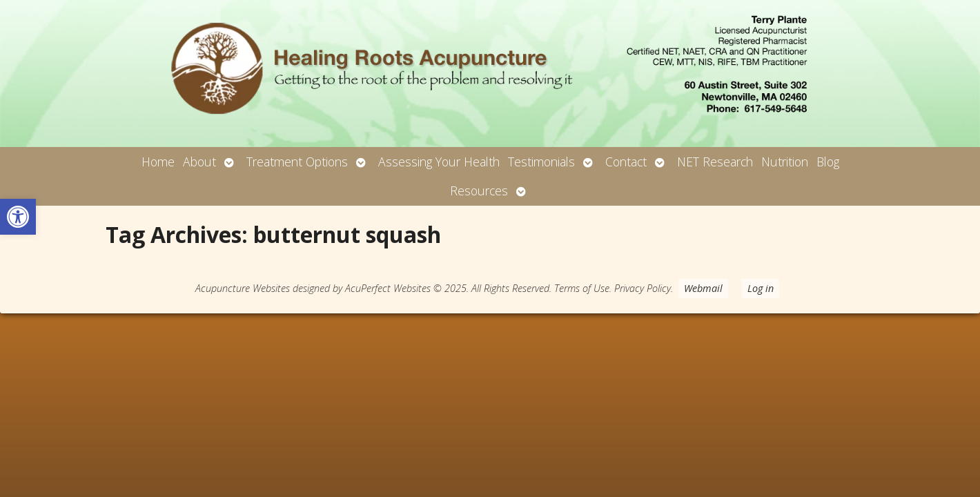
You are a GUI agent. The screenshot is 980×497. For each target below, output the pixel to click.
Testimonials (541, 162)
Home (158, 162)
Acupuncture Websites (243, 288)
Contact (626, 162)
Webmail (703, 288)
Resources (479, 191)
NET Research (715, 162)
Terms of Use (582, 288)
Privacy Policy (643, 288)
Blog (828, 162)
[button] (18, 217)
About (199, 162)
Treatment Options (297, 162)
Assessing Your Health (439, 162)
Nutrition (785, 162)
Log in (761, 288)
